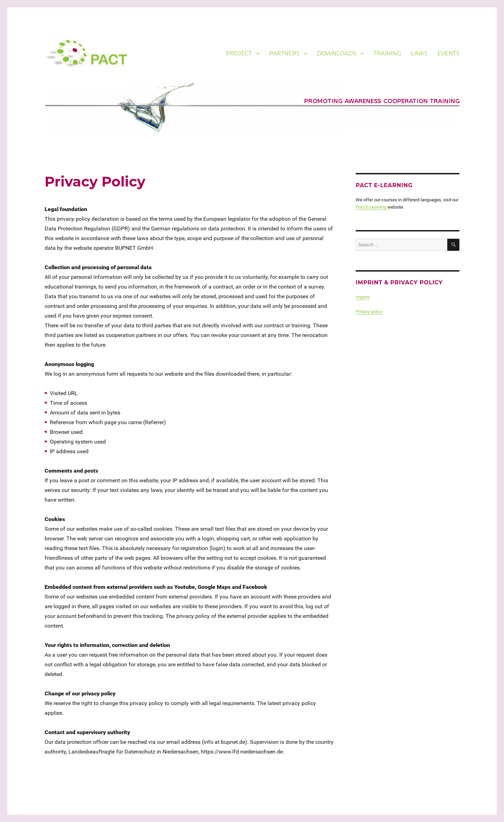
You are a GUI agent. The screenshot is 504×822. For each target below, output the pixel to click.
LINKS (419, 53)
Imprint (363, 297)
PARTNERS (284, 53)
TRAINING (387, 53)
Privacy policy (369, 312)
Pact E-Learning (371, 207)
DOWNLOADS (337, 53)
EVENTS (448, 53)
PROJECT (239, 53)
